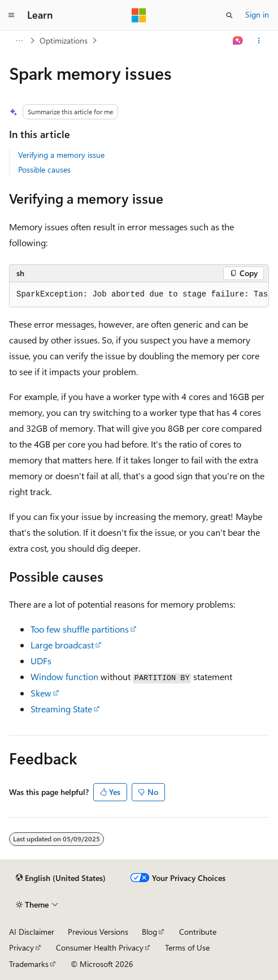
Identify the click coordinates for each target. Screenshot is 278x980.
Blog (149, 932)
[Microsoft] (139, 15)
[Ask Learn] (238, 41)
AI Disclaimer (32, 932)
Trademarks (29, 964)
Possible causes (44, 169)
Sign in (257, 14)
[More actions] (259, 41)
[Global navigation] (11, 15)
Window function (64, 676)
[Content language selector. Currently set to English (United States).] (61, 878)
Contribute (198, 932)
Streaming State (61, 709)
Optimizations (64, 40)
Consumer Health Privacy (100, 947)
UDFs (41, 661)
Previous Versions (98, 932)
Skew (41, 693)
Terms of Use (187, 947)
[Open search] (229, 15)
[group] (139, 295)
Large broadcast (62, 645)
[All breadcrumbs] (19, 41)
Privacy (21, 947)
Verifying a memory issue (61, 155)
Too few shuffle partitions (80, 629)
